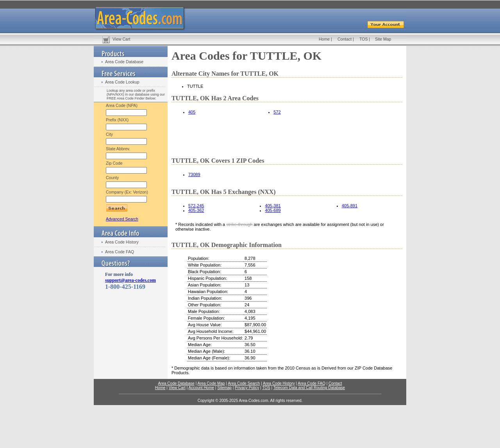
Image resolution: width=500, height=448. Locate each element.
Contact (345, 39)
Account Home (201, 388)
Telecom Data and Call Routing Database (309, 388)
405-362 (196, 210)
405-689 (273, 210)
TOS (363, 39)
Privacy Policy (247, 388)
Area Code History (122, 242)
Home (324, 39)
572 (277, 112)
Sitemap (224, 388)
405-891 (350, 206)
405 (192, 112)
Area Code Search (244, 383)
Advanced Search (122, 219)
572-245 (196, 206)
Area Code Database (124, 62)
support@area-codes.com (130, 280)
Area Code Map (211, 383)
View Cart (121, 39)
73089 (194, 174)
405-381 (273, 206)
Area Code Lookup (122, 82)
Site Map (383, 39)
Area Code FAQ (120, 252)
